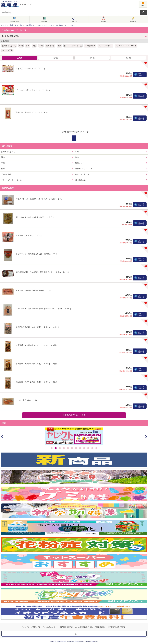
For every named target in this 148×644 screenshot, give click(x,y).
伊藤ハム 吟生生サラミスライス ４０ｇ (32, 112)
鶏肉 (34, 46)
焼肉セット (50, 46)
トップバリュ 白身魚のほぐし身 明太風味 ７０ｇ (37, 254)
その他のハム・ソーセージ (66, 25)
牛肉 (21, 46)
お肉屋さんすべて (9, 46)
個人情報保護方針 (66, 627)
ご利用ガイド (44, 22)
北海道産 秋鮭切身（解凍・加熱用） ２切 (33, 290)
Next (146, 437)
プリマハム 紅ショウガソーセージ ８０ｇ (33, 90)
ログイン (143, 6)
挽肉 (59, 46)
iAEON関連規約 (100, 627)
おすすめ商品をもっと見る (74, 415)
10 (88, 448)
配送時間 (103, 22)
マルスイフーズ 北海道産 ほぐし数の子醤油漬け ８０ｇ (39, 199)
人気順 (20, 58)
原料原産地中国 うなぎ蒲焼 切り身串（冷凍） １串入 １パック (43, 272)
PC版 (74, 634)
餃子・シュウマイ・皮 (73, 46)
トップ (3, 25)
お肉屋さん (30, 25)
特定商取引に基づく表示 (117, 627)
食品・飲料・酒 (16, 25)
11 (92, 448)
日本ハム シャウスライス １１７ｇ (31, 69)
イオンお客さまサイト (50, 627)
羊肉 (41, 46)
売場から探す (15, 22)
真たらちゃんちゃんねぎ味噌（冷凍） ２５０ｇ (35, 217)
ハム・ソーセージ (45, 25)
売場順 (56, 58)
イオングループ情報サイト (31, 627)
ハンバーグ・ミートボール (126, 46)
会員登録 (133, 22)
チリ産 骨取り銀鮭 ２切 (26, 400)
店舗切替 (74, 22)
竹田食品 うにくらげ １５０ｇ (29, 235)
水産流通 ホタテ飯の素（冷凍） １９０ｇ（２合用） (38, 364)
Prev (2, 437)
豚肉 (28, 46)
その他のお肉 (90, 46)
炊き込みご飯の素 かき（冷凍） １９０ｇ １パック (38, 327)
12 (96, 448)
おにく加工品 (7, 50)
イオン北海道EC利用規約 (84, 627)
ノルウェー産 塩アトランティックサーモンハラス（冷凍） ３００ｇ (44, 309)
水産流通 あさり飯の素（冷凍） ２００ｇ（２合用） (38, 382)
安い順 (92, 58)
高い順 (128, 58)
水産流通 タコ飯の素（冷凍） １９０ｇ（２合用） (37, 345)
